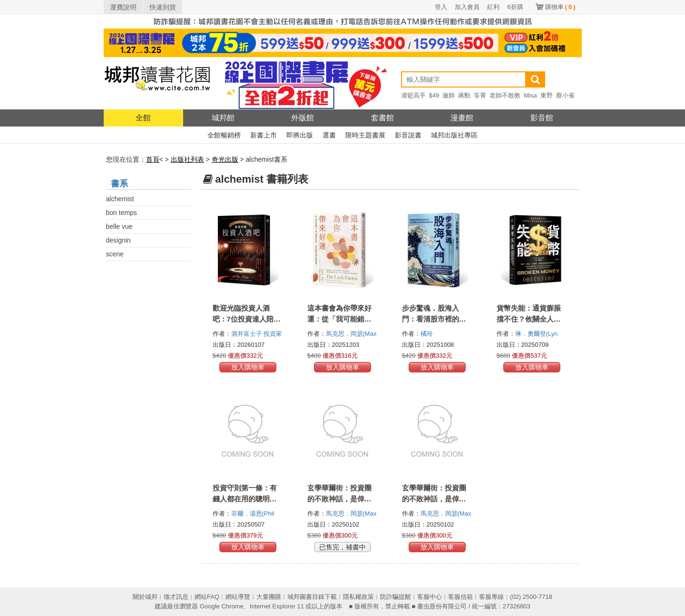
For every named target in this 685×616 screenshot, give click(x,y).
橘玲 (428, 334)
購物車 (560, 7)
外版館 (303, 118)
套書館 (382, 118)
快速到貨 (163, 7)
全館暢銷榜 (224, 135)
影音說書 (408, 135)
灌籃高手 (413, 95)
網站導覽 (238, 597)
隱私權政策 (358, 597)
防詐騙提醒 (396, 597)
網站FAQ (207, 597)
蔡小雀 (565, 95)
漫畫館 (462, 118)
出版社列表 (187, 159)
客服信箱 (460, 597)
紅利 (493, 7)
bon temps (122, 213)
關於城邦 (145, 597)
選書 (329, 135)
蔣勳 (464, 95)
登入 (441, 7)
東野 (547, 95)
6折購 (515, 7)
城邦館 (223, 118)
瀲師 (449, 95)
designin (118, 240)
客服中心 (430, 597)
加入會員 (467, 7)
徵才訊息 (176, 597)
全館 (143, 118)
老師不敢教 (505, 95)
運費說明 (123, 7)
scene (115, 254)
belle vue (119, 226)
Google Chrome (222, 606)
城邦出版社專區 (454, 135)
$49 (434, 95)
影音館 (542, 118)
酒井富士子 (248, 334)
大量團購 (269, 597)
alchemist (120, 199)
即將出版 (300, 135)
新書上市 (264, 135)
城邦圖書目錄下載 (312, 597)
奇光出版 (225, 159)
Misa (530, 95)
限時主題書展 (365, 135)
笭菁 (480, 95)
